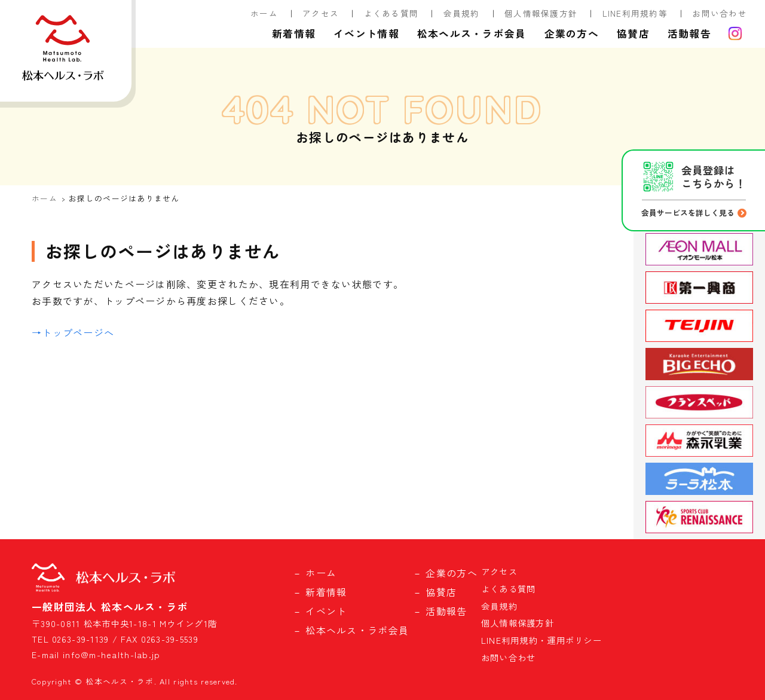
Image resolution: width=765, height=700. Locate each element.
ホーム (264, 13)
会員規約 (462, 13)
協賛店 (633, 33)
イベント (326, 611)
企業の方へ (572, 33)
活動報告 (689, 33)
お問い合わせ (720, 13)
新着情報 (294, 33)
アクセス (321, 13)
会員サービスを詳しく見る (688, 213)
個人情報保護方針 (541, 13)
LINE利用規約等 (635, 13)
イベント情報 (366, 33)
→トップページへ (73, 332)
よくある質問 (391, 13)
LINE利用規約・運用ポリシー (541, 640)
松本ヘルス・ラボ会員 (472, 33)
